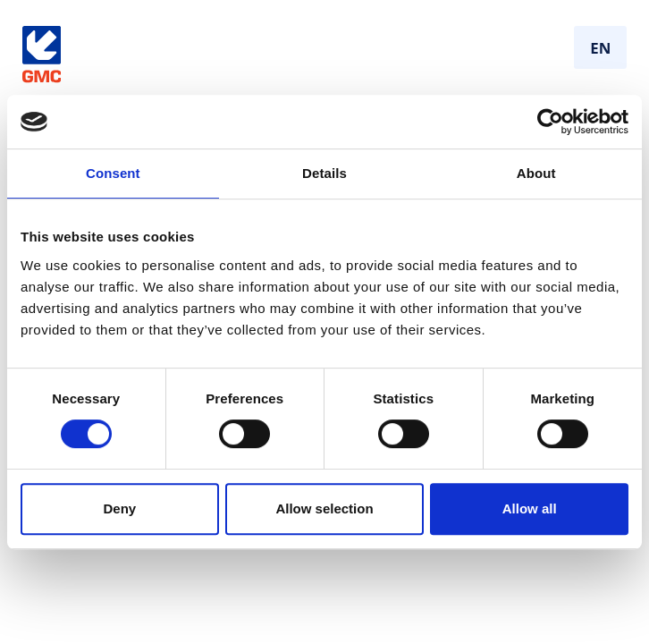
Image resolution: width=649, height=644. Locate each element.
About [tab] (536, 173)
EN (600, 48)
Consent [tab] (113, 173)
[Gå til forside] (42, 55)
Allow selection (324, 508)
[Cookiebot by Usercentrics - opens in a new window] (550, 122)
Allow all (530, 508)
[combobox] (600, 47)
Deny (119, 508)
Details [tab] (324, 173)
